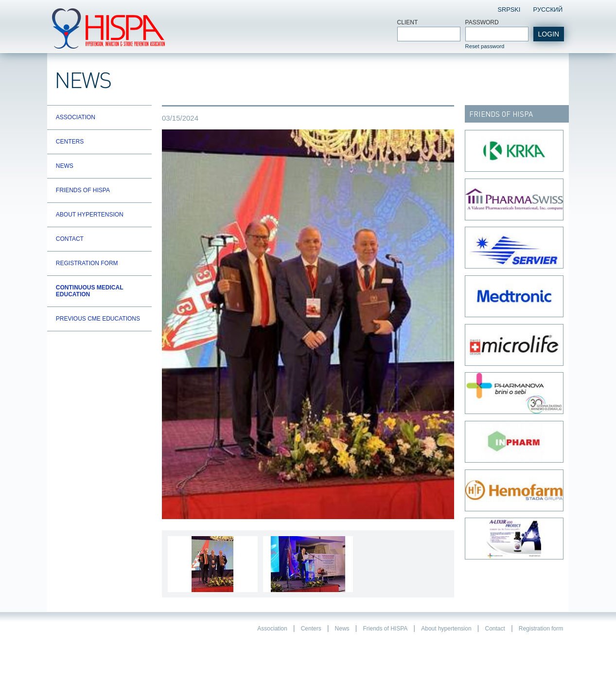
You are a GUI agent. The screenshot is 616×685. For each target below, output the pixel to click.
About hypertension (90, 215)
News (65, 166)
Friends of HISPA (83, 190)
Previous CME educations (98, 319)
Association (76, 117)
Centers (70, 142)
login (549, 34)
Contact (70, 239)
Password (482, 22)
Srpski (509, 9)
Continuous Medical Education (89, 291)
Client (408, 22)
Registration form (87, 263)
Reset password (485, 46)
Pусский (548, 9)
